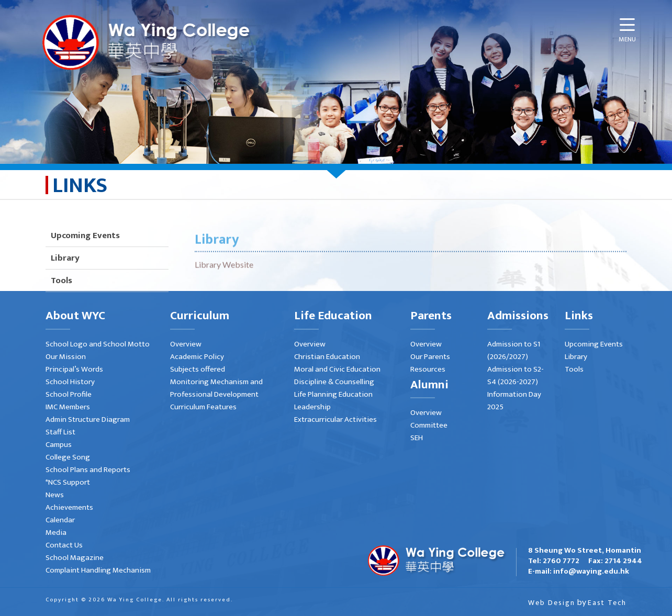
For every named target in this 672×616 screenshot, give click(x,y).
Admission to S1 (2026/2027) (514, 350)
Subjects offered (198, 369)
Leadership (312, 407)
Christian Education (327, 357)
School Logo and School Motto (98, 344)
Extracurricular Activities (335, 419)
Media (56, 533)
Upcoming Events (85, 266)
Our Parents (430, 357)
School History (70, 382)
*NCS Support (68, 482)
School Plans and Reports (88, 470)
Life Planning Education (333, 394)
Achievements (69, 507)
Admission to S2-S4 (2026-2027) (516, 376)
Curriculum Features (203, 407)
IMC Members (68, 407)
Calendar (60, 520)
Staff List (60, 432)
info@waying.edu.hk (591, 571)
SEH (417, 438)
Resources (428, 369)
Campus (59, 445)
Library (65, 288)
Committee (429, 425)
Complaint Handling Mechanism (98, 570)
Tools (574, 369)
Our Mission (66, 357)
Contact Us (64, 545)
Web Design (552, 603)
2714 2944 (623, 561)
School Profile (69, 394)
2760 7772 (561, 561)
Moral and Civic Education (337, 369)
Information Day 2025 (514, 401)
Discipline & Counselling (334, 382)
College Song (68, 457)
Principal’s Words (74, 369)
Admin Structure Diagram (88, 419)
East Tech (607, 603)
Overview (186, 344)
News (55, 495)
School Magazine (75, 558)
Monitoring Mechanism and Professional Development (216, 388)
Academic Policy (197, 357)
